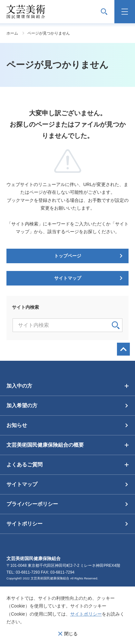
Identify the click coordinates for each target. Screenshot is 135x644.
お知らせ (17, 425)
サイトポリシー (86, 614)
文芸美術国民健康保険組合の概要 (45, 445)
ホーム (12, 33)
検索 (116, 325)
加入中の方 (19, 386)
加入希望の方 (22, 405)
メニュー (125, 12)
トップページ (68, 256)
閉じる (71, 634)
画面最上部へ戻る (123, 349)
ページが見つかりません (49, 33)
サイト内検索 (104, 12)
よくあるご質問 (24, 465)
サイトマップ (68, 278)
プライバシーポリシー (32, 504)
